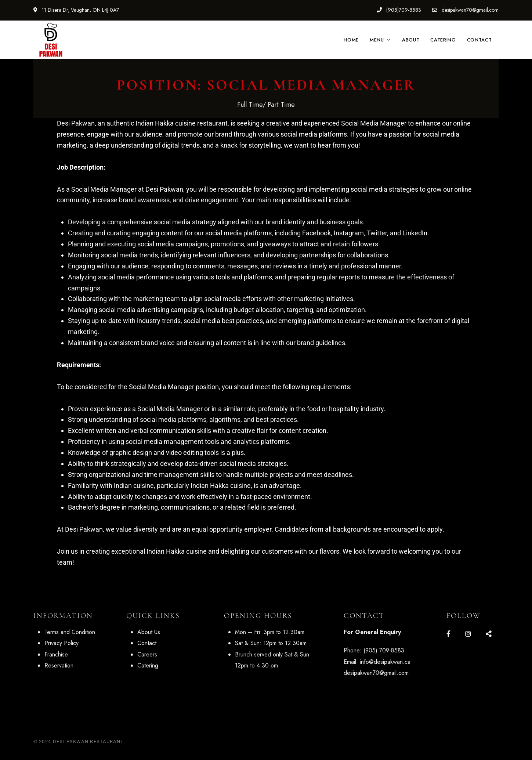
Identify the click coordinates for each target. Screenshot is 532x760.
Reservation (59, 665)
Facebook (448, 634)
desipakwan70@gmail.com (465, 10)
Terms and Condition (70, 632)
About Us (149, 632)
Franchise (56, 654)
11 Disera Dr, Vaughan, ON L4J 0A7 (76, 10)
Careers (147, 654)
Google (489, 634)
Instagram (468, 634)
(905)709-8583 (399, 10)
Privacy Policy (61, 643)
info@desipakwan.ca (385, 662)
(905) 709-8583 (384, 650)
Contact (147, 643)
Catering (148, 665)
